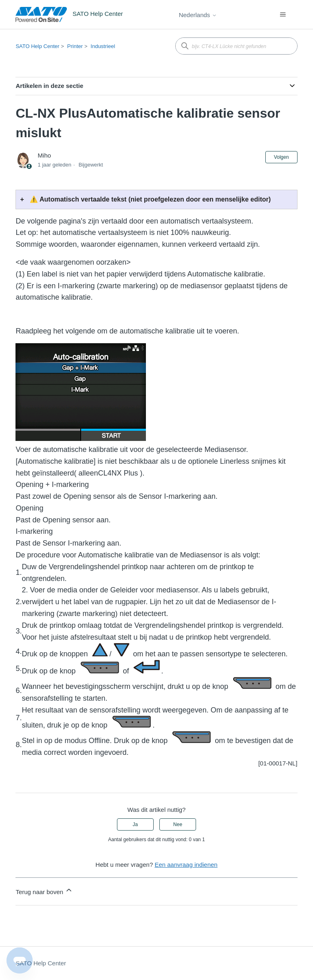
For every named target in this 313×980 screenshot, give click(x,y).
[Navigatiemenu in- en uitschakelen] (283, 15)
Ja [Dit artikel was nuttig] (136, 824)
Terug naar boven (44, 891)
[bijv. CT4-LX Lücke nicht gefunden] (236, 46)
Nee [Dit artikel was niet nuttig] (178, 824)
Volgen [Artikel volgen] (281, 157)
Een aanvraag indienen (186, 865)
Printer (75, 46)
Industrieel (103, 46)
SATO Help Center (37, 46)
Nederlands (198, 15)
